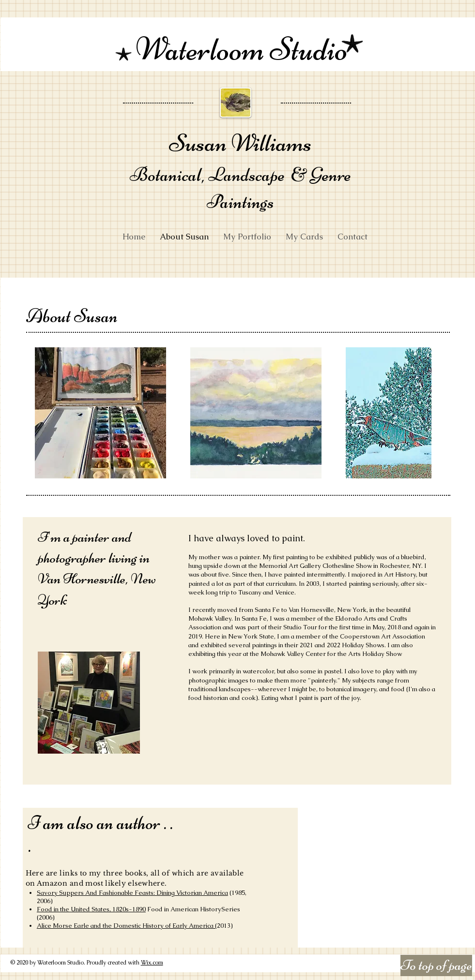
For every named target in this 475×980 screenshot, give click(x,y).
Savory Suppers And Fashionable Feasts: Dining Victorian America (132, 893)
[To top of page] (436, 965)
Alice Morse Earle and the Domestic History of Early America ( (127, 926)
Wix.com (152, 963)
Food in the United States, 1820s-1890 (91, 909)
